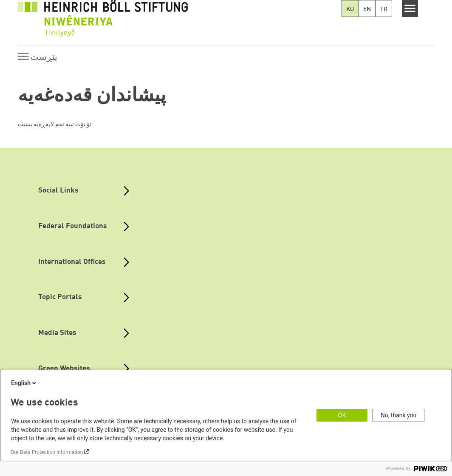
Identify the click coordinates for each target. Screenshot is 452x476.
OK (342, 415)
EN (367, 9)
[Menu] (410, 8)
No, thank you (399, 415)
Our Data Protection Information (47, 452)
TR (384, 9)
